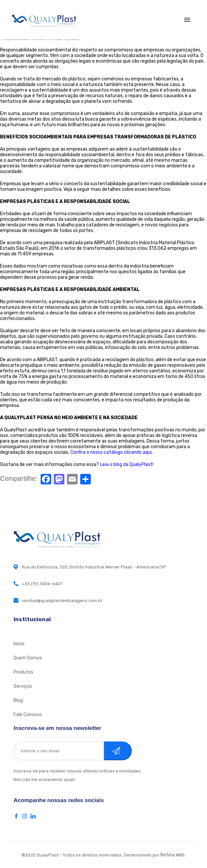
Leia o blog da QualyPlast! (127, 464)
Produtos (23, 672)
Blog (18, 700)
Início (19, 644)
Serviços (23, 686)
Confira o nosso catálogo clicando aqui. (111, 452)
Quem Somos (28, 658)
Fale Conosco (28, 715)
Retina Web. (173, 855)
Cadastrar (125, 751)
